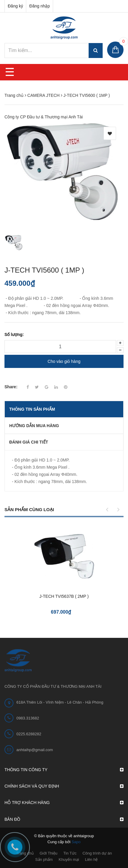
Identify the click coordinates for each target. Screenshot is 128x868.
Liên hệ (91, 859)
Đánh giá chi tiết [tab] (29, 442)
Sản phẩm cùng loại (29, 509)
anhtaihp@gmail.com (35, 750)
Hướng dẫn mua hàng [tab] (34, 426)
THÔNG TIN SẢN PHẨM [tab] (32, 409)
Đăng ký (15, 6)
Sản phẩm (44, 859)
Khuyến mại (69, 859)
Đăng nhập (40, 6)
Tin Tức (70, 853)
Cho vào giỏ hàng (64, 361)
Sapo (76, 842)
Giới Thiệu (49, 853)
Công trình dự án (97, 853)
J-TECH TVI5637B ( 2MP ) (64, 596)
